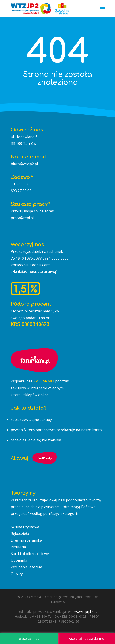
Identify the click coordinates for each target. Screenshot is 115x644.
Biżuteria (18, 547)
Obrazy (17, 574)
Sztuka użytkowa (25, 527)
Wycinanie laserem (26, 567)
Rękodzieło (20, 534)
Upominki (19, 560)
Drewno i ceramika (26, 540)
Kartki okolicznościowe (30, 554)
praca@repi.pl (22, 218)
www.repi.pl (83, 612)
